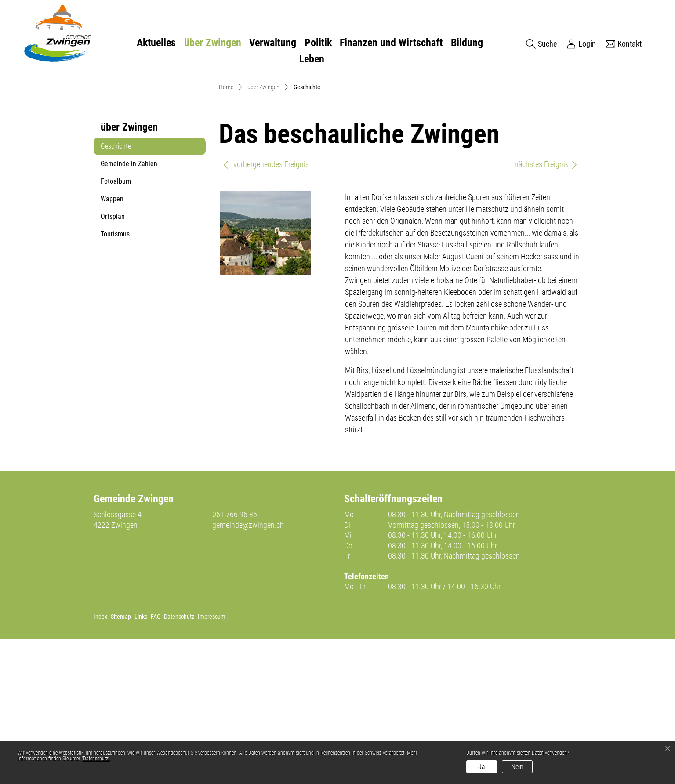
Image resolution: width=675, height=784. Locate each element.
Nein (517, 767)
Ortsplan (113, 361)
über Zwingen (213, 43)
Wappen (112, 343)
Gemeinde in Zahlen (129, 308)
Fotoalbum (116, 326)
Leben (312, 59)
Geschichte (122, 293)
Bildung (467, 43)
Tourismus (115, 379)
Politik (318, 43)
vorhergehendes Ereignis (266, 309)
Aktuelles (156, 43)
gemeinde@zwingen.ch (248, 670)
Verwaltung (273, 43)
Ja (482, 767)
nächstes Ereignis (547, 309)
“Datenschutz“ (96, 759)
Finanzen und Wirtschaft (391, 43)
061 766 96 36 (235, 659)
